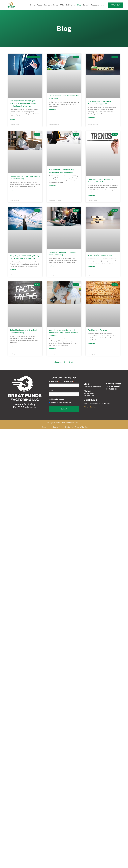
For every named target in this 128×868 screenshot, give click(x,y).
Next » (72, 365)
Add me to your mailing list (61, 405)
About (39, 5)
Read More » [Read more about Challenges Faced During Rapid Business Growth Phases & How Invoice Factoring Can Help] (14, 119)
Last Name (69, 384)
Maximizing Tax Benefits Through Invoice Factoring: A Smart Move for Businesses (64, 335)
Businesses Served (51, 5)
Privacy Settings (90, 410)
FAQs (62, 5)
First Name (54, 384)
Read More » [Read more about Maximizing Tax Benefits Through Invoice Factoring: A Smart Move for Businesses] (52, 352)
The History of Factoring (98, 333)
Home (33, 5)
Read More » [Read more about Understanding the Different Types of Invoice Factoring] (14, 190)
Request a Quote (98, 5)
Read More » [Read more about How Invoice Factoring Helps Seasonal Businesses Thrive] (91, 117)
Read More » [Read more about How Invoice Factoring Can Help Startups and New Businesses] (52, 186)
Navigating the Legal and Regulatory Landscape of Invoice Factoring (24, 259)
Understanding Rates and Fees (101, 255)
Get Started (71, 5)
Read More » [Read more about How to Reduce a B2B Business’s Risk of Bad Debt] (52, 110)
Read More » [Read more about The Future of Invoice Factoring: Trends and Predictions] (91, 196)
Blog (79, 5)
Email (52, 393)
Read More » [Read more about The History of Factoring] (91, 346)
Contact (86, 5)
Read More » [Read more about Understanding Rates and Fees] (91, 267)
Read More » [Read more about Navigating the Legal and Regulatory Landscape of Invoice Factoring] (14, 273)
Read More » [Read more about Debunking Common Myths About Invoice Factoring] (14, 349)
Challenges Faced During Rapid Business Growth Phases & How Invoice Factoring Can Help (23, 103)
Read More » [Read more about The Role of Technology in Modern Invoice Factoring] (52, 266)
